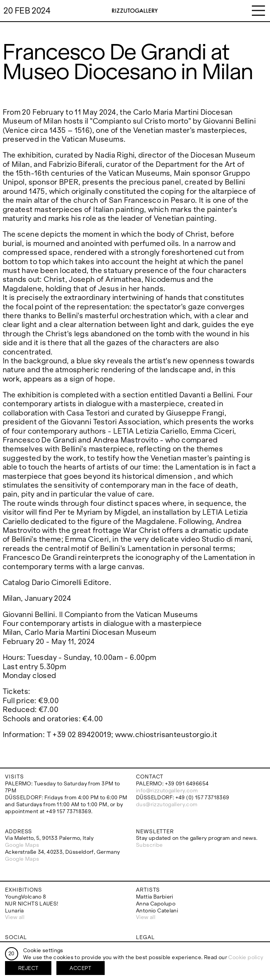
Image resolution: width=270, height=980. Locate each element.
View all (15, 917)
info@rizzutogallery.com (167, 791)
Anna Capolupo (156, 904)
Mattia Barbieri (155, 897)
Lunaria (14, 911)
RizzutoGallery (135, 11)
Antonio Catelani (157, 911)
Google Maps (22, 845)
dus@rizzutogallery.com (167, 805)
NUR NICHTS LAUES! (32, 904)
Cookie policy (246, 957)
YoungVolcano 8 (25, 897)
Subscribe (149, 845)
